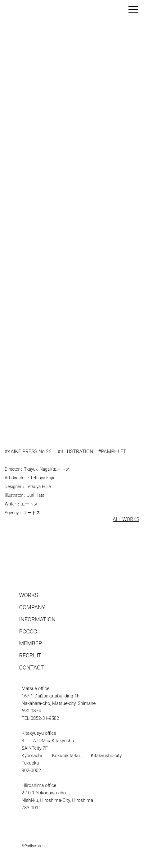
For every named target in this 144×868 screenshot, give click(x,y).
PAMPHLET (114, 452)
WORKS (29, 595)
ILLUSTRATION (77, 452)
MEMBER (30, 643)
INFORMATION (37, 619)
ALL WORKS (126, 519)
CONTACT (31, 667)
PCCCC (28, 631)
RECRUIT (30, 655)
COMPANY (32, 607)
